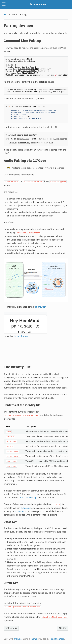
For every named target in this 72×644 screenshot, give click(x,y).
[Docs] (5, 15)
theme (34, 639)
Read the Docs (57, 639)
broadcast (20, 511)
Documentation (38, 4)
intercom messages (28, 498)
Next (63, 628)
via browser (40, 307)
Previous (11, 628)
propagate (26, 508)
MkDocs (18, 639)
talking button (21, 336)
